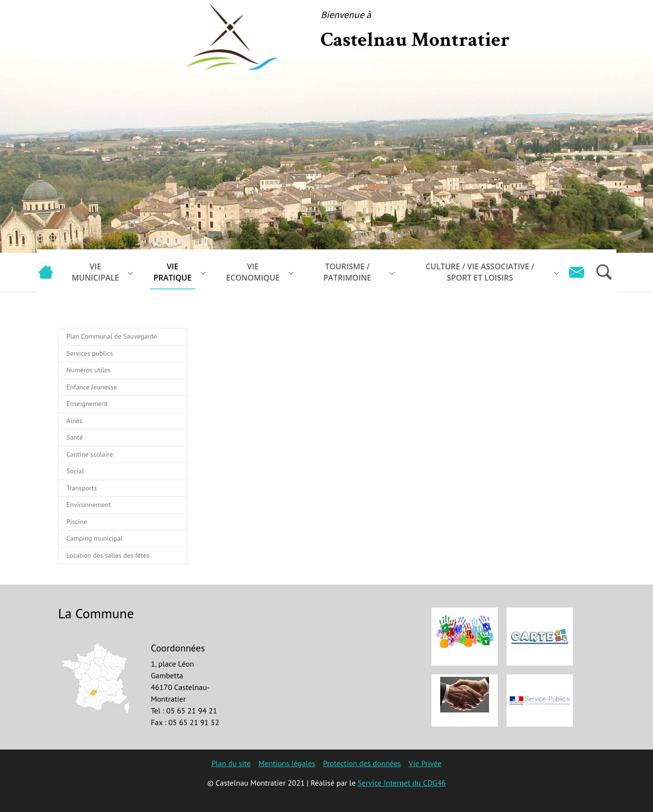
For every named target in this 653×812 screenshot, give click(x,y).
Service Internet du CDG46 (402, 783)
